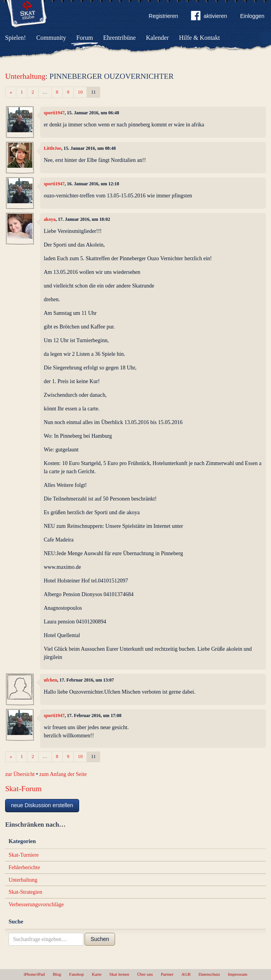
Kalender (157, 38)
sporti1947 (54, 113)
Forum (85, 38)
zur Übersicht (20, 774)
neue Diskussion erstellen (42, 805)
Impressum (238, 974)
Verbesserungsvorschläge (36, 905)
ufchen (50, 680)
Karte (97, 974)
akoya (50, 219)
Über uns (145, 974)
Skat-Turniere (24, 855)
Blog (57, 974)
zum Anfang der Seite (63, 774)
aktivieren (209, 17)
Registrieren (163, 16)
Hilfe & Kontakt (199, 38)
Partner (167, 974)
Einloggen (252, 16)
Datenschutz (209, 974)
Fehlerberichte (24, 867)
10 (80, 92)
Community (51, 38)
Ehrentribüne (120, 38)
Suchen (100, 939)
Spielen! (15, 38)
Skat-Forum (23, 789)
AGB (186, 974)
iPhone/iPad (34, 974)
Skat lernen (120, 974)
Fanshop (76, 974)
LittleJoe (52, 148)
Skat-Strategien (25, 892)
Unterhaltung (25, 76)
